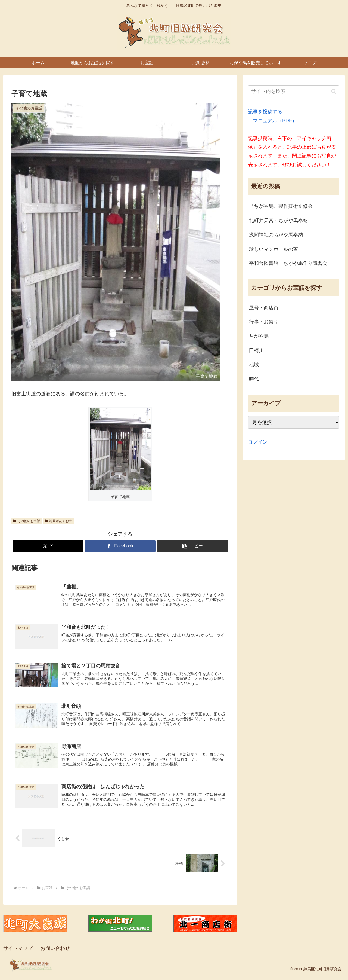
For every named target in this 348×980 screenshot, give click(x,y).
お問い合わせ (55, 951)
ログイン (258, 442)
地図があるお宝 (58, 521)
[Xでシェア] (48, 546)
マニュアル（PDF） (272, 121)
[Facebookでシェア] (120, 546)
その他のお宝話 (27, 521)
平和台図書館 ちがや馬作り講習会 (288, 263)
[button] (192, 546)
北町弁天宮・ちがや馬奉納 (278, 221)
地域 (254, 365)
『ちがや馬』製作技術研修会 (281, 206)
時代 (254, 379)
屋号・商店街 (264, 308)
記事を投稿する (265, 112)
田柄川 (256, 350)
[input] (294, 91)
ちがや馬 (259, 336)
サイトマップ (18, 951)
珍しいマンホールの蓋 (274, 249)
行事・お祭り (264, 322)
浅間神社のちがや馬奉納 (276, 235)
